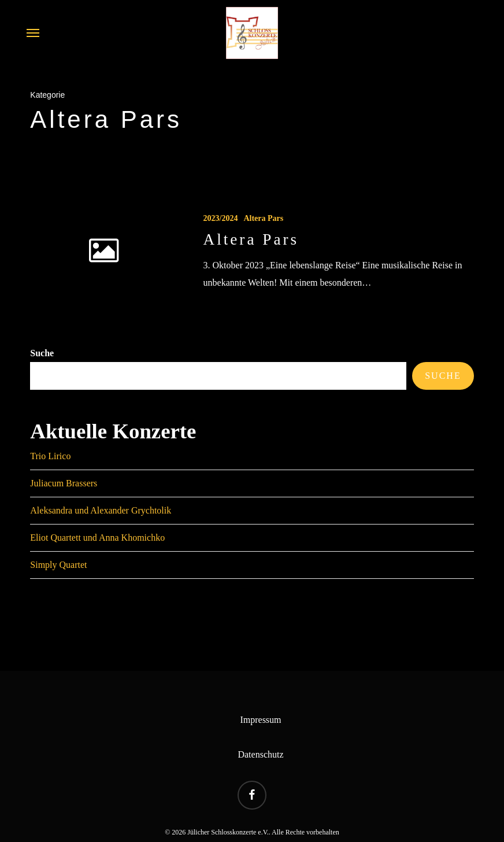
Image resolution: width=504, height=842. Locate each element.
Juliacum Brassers (64, 483)
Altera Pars (263, 218)
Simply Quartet (58, 565)
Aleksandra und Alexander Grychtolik (101, 510)
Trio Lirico (50, 456)
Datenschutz (260, 754)
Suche (42, 353)
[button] (33, 33)
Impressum (260, 720)
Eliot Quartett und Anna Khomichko (97, 538)
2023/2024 (221, 218)
